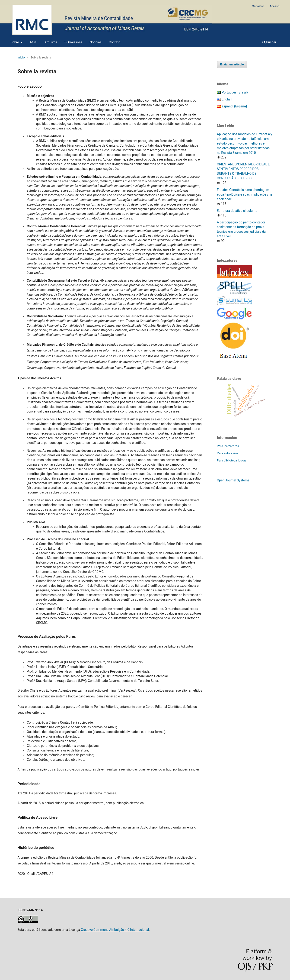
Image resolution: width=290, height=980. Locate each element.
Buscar (269, 42)
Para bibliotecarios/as (232, 460)
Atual (33, 42)
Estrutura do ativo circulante (237, 211)
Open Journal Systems (233, 480)
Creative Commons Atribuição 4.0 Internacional (115, 930)
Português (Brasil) (235, 92)
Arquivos (51, 42)
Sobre (15, 42)
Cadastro (258, 6)
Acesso (274, 6)
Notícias (96, 42)
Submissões (73, 42)
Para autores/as (228, 453)
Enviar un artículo (232, 64)
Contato (114, 42)
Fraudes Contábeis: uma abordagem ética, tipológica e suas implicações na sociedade (245, 194)
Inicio (21, 57)
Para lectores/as (228, 446)
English (227, 99)
